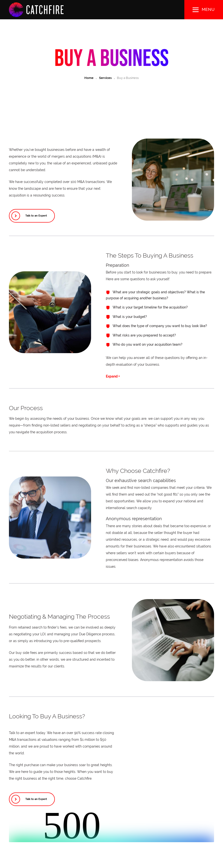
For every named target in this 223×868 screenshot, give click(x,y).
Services (105, 78)
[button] (204, 10)
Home (89, 78)
